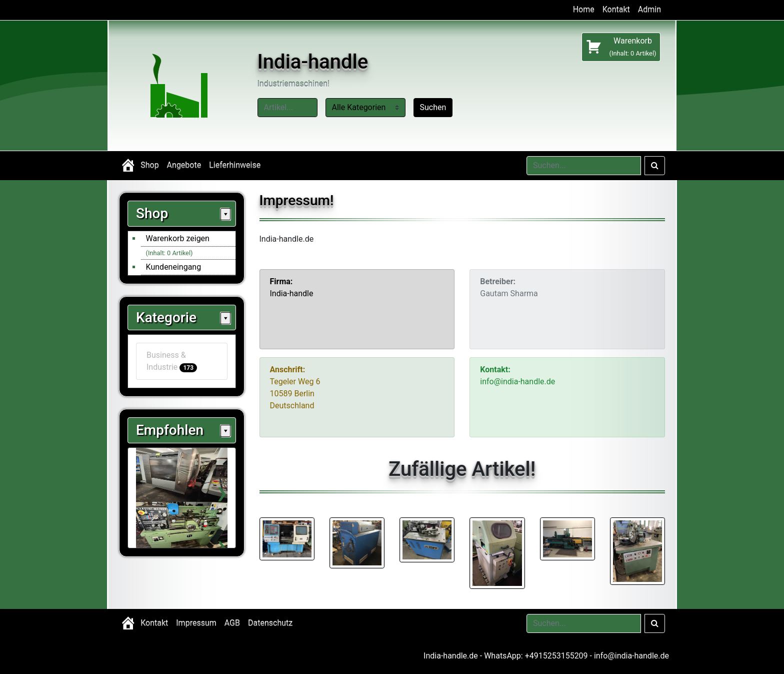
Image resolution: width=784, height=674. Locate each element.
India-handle (313, 62)
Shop (149, 165)
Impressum (196, 623)
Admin (649, 10)
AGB (232, 623)
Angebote (184, 165)
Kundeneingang (174, 267)
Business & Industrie (172, 361)
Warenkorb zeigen (178, 238)
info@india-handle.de (631, 656)
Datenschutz (270, 623)
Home (584, 10)
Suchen (433, 107)
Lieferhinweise (235, 165)
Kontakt (616, 10)
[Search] (584, 166)
